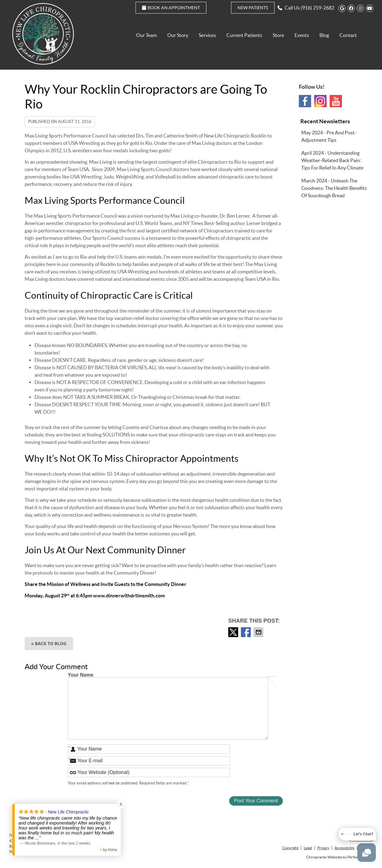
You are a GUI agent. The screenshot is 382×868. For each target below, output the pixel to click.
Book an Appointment (171, 8)
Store (278, 35)
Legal (308, 848)
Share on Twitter (234, 632)
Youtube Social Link (336, 101)
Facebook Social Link (305, 101)
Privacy (323, 848)
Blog (324, 35)
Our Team (146, 35)
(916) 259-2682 (317, 8)
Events (302, 35)
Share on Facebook (246, 632)
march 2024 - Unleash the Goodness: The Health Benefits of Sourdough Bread (334, 188)
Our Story (178, 35)
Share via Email (259, 632)
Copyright (290, 848)
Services (207, 35)
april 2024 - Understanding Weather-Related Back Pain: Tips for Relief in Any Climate (332, 160)
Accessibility (345, 848)
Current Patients (244, 35)
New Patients (253, 8)
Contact (348, 35)
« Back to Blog (49, 643)
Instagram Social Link (320, 101)
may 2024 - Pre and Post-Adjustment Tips (329, 136)
